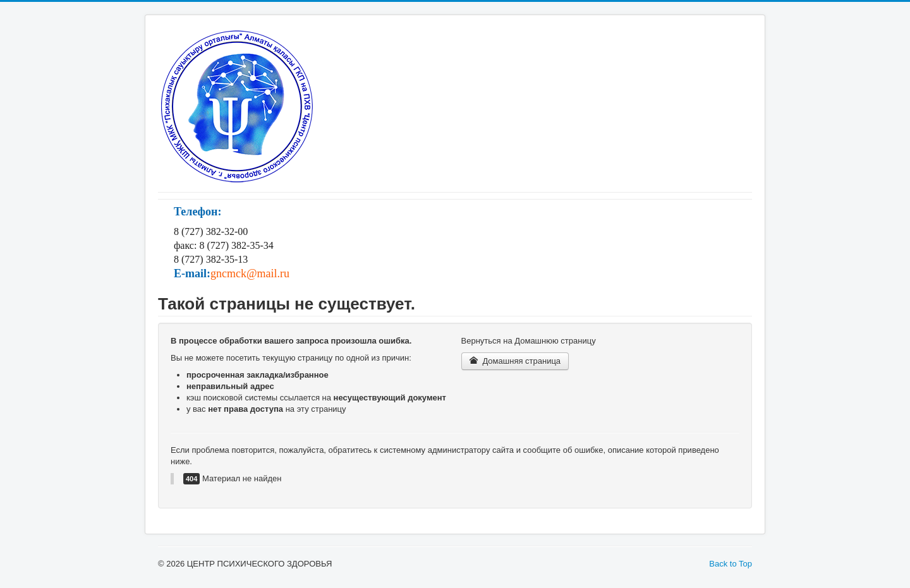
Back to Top (731, 564)
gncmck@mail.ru (250, 273)
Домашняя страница (515, 361)
